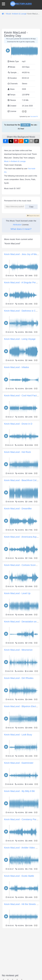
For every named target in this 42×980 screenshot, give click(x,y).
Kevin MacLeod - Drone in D (18, 510)
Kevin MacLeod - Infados (17, 454)
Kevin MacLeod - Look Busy (18, 821)
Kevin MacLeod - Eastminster (19, 849)
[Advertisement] (21, 156)
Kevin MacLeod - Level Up (17, 680)
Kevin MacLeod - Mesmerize (18, 736)
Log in (25, 125)
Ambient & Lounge (18, 248)
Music (6, 248)
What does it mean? (21, 315)
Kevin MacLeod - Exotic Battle (19, 962)
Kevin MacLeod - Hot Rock (17, 538)
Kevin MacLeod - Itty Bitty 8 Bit (19, 878)
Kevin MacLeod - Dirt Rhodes (19, 765)
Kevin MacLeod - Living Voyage (20, 425)
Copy (31, 292)
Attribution (17, 311)
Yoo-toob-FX (34, 117)
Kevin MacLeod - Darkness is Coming (23, 397)
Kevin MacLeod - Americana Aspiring (22, 623)
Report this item (33, 302)
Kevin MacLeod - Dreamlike (18, 595)
